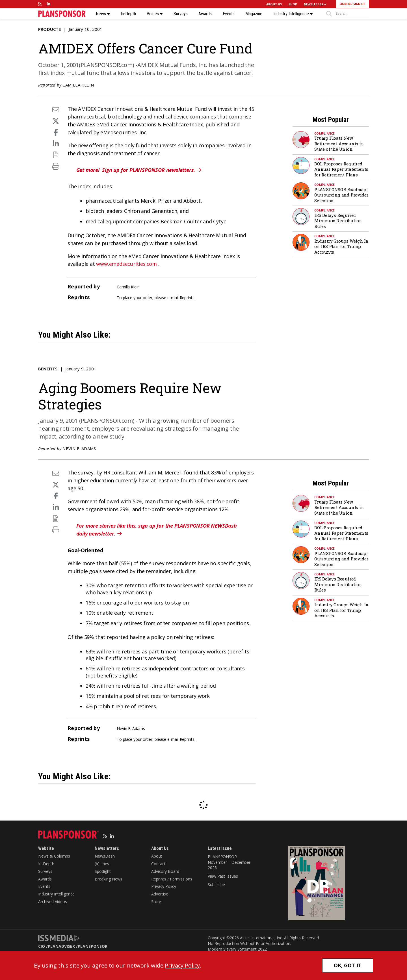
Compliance (325, 133)
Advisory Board (165, 871)
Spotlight (103, 871)
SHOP (293, 4)
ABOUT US (274, 4)
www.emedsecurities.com (126, 264)
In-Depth (128, 14)
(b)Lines (102, 864)
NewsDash (105, 856)
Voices (155, 14)
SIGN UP (359, 4)
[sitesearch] (352, 14)
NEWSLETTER (315, 4)
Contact (158, 864)
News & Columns (54, 856)
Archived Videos (53, 902)
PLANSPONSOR (93, 946)
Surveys (181, 14)
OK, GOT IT (348, 965)
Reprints (187, 298)
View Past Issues (223, 876)
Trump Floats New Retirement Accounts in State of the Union (339, 143)
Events (229, 14)
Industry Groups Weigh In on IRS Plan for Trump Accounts (341, 246)
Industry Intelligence (293, 14)
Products (50, 29)
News (103, 14)
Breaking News (109, 879)
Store (156, 902)
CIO (42, 946)
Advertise (160, 894)
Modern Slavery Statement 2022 (237, 949)
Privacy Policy (164, 886)
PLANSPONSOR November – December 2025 (229, 862)
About (157, 856)
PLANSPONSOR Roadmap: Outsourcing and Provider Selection (341, 195)
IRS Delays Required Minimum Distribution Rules (338, 221)
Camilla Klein (78, 85)
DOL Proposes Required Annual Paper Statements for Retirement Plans (341, 169)
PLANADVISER (61, 946)
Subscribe (216, 885)
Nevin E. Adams (79, 448)
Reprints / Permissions (172, 879)
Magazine (254, 14)
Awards (205, 14)
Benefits (48, 369)
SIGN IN (345, 4)
